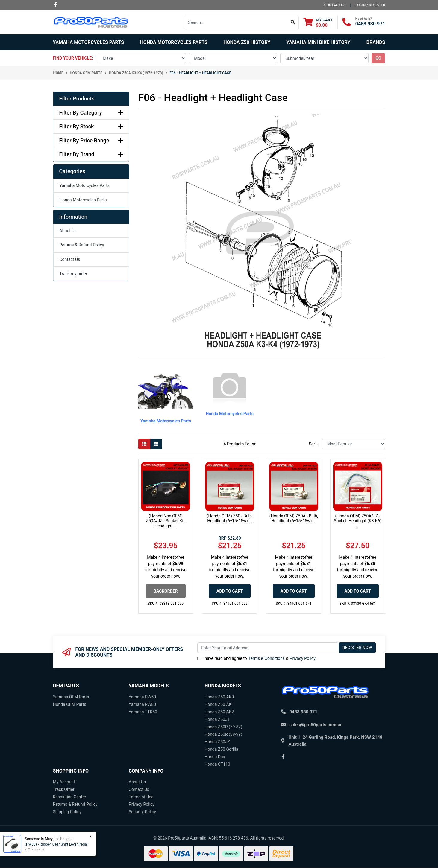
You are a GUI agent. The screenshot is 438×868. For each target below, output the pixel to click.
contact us (335, 5)
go (378, 58)
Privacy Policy (303, 658)
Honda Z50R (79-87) (223, 727)
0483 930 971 (370, 24)
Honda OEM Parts (70, 704)
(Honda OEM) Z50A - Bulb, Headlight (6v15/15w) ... (294, 518)
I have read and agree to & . (257, 658)
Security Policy (142, 812)
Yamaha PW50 (142, 697)
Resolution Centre (69, 797)
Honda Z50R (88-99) (223, 734)
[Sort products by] (354, 444)
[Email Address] (267, 648)
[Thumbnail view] (144, 444)
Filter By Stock (91, 126)
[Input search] (236, 22)
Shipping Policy (67, 812)
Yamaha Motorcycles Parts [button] (88, 42)
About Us (68, 231)
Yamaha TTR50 (143, 712)
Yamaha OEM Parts (71, 697)
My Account (64, 782)
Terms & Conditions (266, 658)
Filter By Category (91, 113)
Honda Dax (215, 757)
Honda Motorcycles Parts (83, 200)
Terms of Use (141, 797)
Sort (313, 444)
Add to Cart (230, 591)
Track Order (64, 789)
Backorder (166, 591)
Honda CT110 (217, 764)
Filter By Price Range (91, 140)
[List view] (156, 444)
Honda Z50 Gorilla (221, 749)
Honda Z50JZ (217, 742)
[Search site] (293, 22)
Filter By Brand (91, 154)
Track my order (73, 274)
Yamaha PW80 (142, 704)
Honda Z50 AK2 (219, 712)
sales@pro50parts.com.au (316, 725)
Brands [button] (376, 42)
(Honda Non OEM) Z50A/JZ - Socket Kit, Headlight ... (166, 521)
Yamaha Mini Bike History (319, 42)
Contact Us (70, 259)
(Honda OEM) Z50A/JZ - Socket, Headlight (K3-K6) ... (358, 521)
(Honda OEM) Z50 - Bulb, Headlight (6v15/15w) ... (230, 518)
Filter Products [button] (77, 99)
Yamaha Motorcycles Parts (85, 185)
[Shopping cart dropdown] (318, 22)
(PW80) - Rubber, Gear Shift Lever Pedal (56, 844)
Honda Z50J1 (217, 719)
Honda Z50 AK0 (219, 697)
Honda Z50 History (247, 42)
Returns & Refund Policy (82, 245)
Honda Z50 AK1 (219, 704)
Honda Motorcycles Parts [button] (173, 42)
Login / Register (370, 5)
